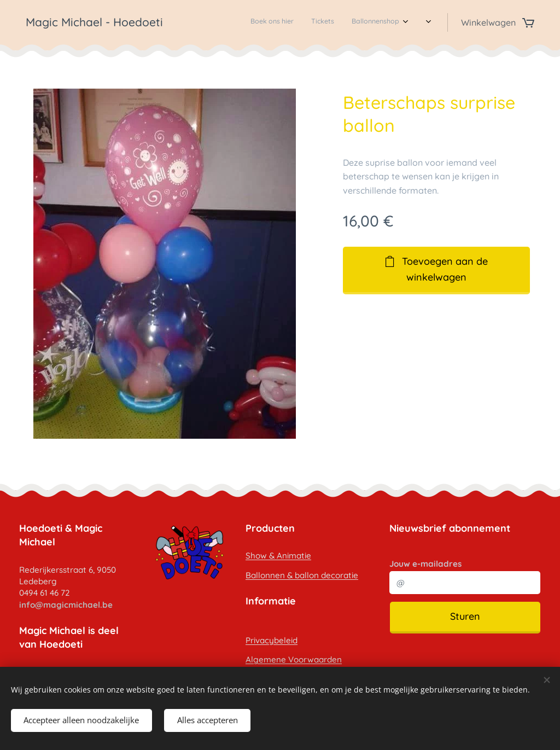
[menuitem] (315, 22)
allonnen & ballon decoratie (305, 575)
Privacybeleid (272, 640)
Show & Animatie (278, 556)
